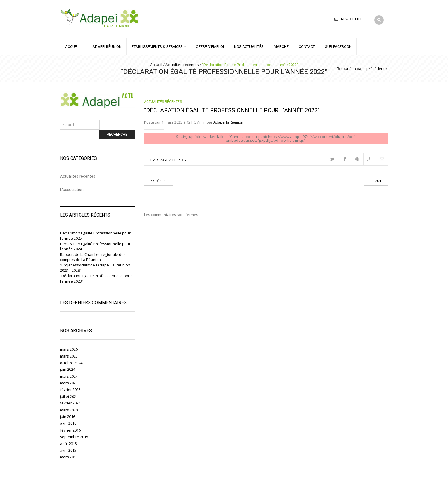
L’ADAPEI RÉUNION (106, 47)
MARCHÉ (281, 47)
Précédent (159, 181)
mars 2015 (69, 457)
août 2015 (68, 444)
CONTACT (307, 47)
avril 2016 (68, 423)
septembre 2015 (74, 437)
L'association (72, 190)
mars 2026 (69, 349)
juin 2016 (68, 417)
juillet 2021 (69, 396)
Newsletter (352, 19)
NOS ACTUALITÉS (249, 47)
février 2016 (70, 430)
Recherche (117, 134)
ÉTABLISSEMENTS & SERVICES (157, 47)
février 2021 (70, 403)
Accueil (156, 65)
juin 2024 (68, 369)
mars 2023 (69, 383)
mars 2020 (69, 410)
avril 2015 (68, 450)
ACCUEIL (72, 47)
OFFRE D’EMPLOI (210, 47)
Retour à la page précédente (362, 69)
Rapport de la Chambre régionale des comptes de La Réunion (93, 257)
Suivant (376, 181)
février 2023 (70, 389)
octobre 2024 (71, 363)
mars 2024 (69, 376)
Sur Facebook (338, 47)
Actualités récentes (182, 65)
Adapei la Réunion (228, 122)
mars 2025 (69, 356)
